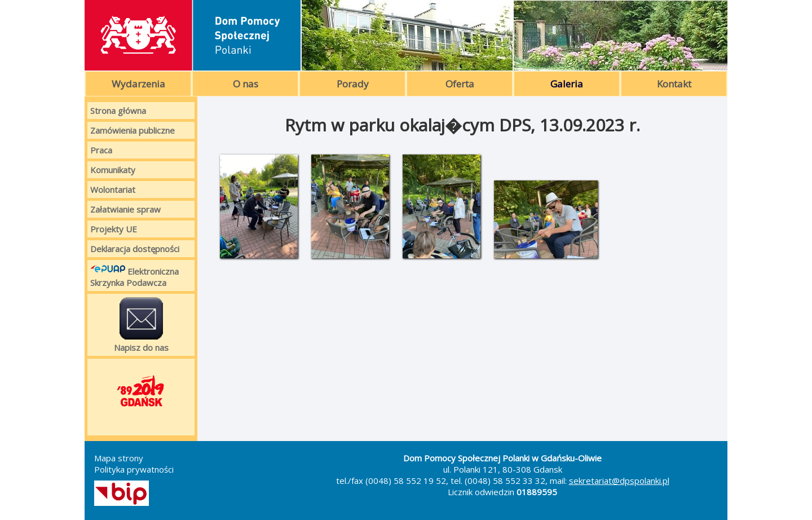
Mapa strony (119, 458)
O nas (246, 84)
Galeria (567, 84)
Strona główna (118, 111)
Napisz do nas (141, 325)
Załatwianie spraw (125, 209)
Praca (101, 150)
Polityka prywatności (134, 469)
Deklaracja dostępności (135, 249)
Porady (353, 84)
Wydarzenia (138, 84)
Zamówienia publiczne (133, 130)
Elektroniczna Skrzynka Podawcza (134, 276)
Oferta (460, 84)
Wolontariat (113, 190)
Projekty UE (114, 229)
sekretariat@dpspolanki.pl (619, 481)
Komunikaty (113, 170)
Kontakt (674, 84)
